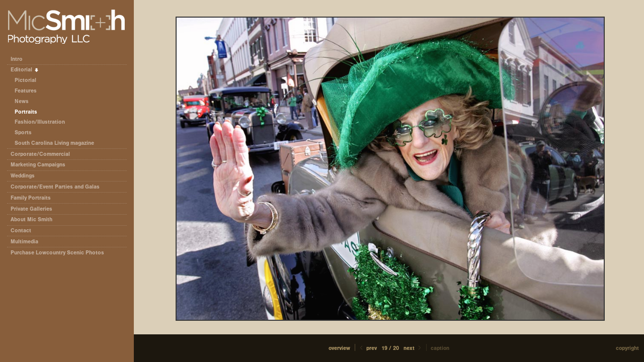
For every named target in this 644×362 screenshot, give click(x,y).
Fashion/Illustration (40, 122)
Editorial (25, 70)
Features (26, 91)
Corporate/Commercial (44, 154)
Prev (368, 348)
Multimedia (24, 242)
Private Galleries (31, 209)
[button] (339, 348)
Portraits (26, 112)
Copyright (627, 348)
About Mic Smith (31, 219)
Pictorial (25, 80)
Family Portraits (31, 198)
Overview (339, 348)
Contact (21, 231)
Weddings (23, 176)
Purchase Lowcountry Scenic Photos (57, 253)
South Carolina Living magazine (54, 143)
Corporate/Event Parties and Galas (59, 187)
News (22, 101)
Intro (17, 59)
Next (413, 348)
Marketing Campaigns (38, 165)
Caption (440, 348)
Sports (23, 132)
